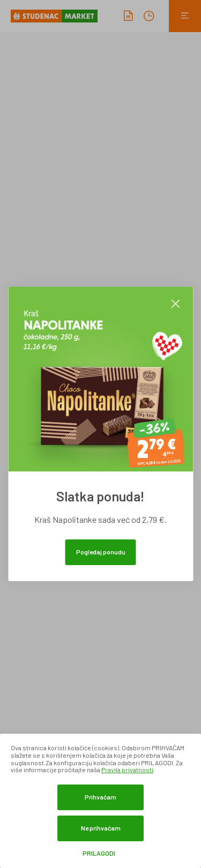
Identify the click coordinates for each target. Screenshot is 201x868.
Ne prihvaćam (101, 828)
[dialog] (100, 801)
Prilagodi (99, 853)
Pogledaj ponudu (101, 552)
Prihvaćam (100, 797)
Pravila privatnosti (127, 770)
